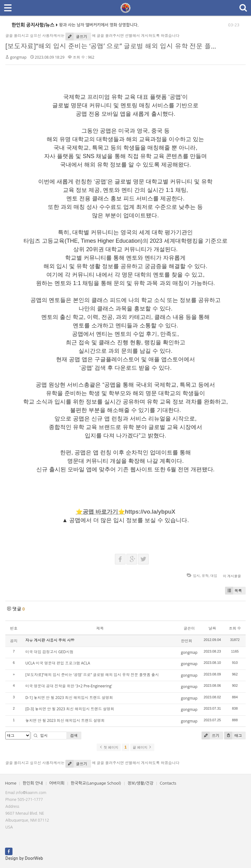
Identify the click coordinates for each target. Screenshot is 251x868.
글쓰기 (76, 37)
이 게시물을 (232, 576)
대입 (214, 576)
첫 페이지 (109, 747)
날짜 (212, 628)
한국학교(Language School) (96, 783)
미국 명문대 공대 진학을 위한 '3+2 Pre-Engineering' (69, 686)
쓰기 (210, 736)
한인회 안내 (33, 783)
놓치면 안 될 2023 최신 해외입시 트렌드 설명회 (65, 720)
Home (11, 783)
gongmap (18, 57)
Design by (24, 858)
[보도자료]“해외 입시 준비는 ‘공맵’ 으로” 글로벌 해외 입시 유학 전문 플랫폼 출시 (122, 46)
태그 (233, 736)
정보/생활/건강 (140, 783)
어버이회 (57, 783)
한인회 (187, 641)
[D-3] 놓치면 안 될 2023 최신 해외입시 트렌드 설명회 (70, 709)
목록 (233, 591)
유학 (205, 576)
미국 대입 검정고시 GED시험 (49, 652)
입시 (197, 576)
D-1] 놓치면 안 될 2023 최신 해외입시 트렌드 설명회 (69, 698)
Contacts (168, 783)
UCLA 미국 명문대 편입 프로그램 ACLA (58, 663)
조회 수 (235, 628)
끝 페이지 (142, 747)
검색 (74, 736)
